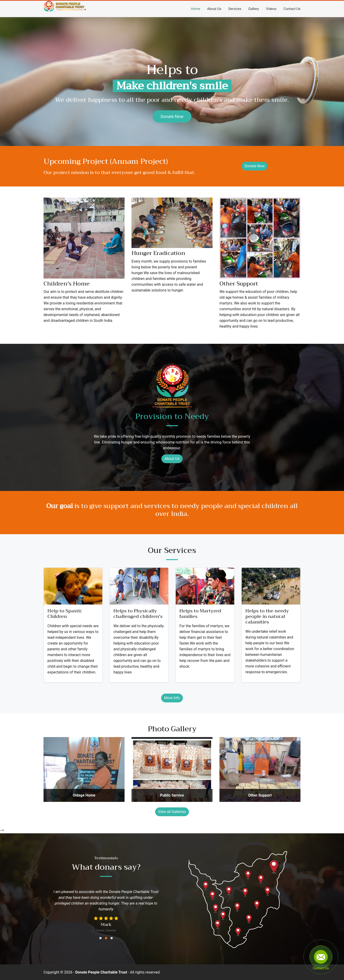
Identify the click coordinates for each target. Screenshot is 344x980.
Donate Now (172, 116)
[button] (100, 938)
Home (195, 9)
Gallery (254, 9)
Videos (271, 9)
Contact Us (292, 9)
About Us (214, 9)
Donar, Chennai (106, 930)
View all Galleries (172, 812)
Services (235, 9)
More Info (172, 698)
